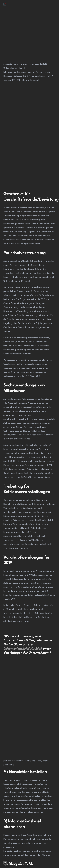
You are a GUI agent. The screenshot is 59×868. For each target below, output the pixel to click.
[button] (55, 5)
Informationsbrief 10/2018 (23, 649)
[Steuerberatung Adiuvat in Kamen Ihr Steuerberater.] (5, 5)
